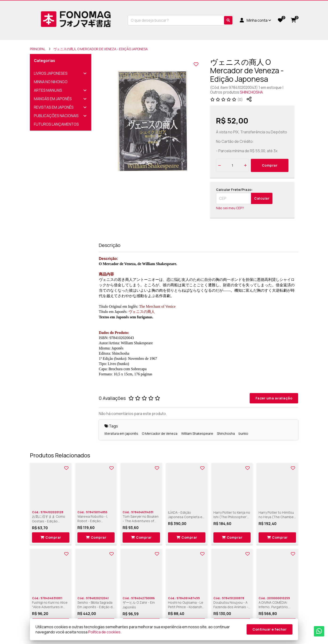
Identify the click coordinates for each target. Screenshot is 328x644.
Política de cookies (104, 632)
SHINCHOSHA (251, 92)
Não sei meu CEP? (230, 208)
